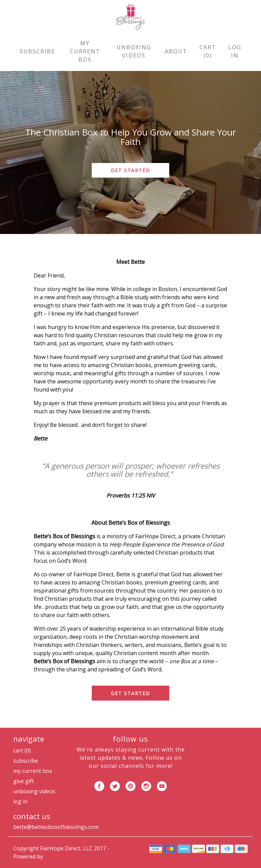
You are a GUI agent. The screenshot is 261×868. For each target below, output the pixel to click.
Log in (235, 51)
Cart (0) (208, 51)
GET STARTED (130, 170)
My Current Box (85, 51)
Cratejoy (55, 856)
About (176, 51)
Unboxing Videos (134, 51)
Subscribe (37, 51)
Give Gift (24, 781)
